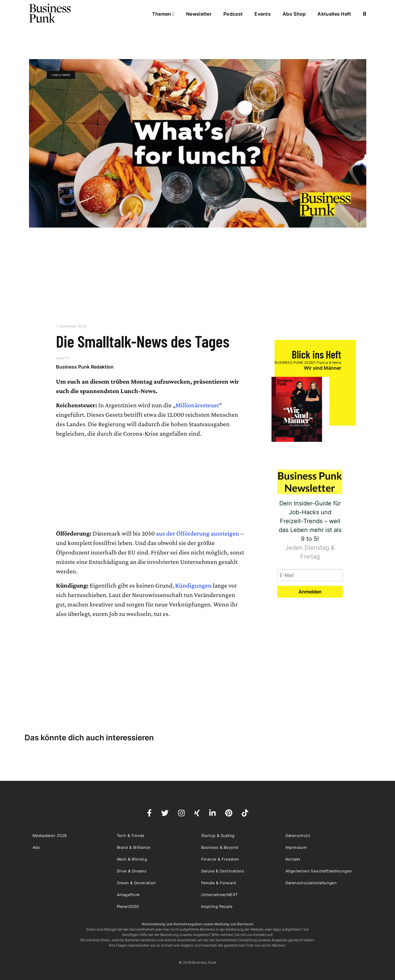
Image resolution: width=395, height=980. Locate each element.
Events (263, 14)
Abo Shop (294, 14)
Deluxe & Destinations (223, 871)
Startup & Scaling (218, 835)
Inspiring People (217, 906)
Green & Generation (136, 883)
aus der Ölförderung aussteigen (197, 533)
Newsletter (199, 14)
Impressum (296, 847)
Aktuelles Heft (334, 14)
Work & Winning (132, 859)
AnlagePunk (128, 895)
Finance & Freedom (220, 859)
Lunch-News (61, 75)
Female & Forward (219, 883)
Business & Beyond (220, 847)
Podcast (233, 14)
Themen (163, 14)
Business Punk (50, 13)
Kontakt (293, 859)
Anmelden (310, 592)
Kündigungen (193, 585)
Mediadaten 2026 (50, 835)
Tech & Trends (131, 835)
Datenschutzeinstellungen (311, 883)
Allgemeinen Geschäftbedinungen (319, 871)
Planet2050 (128, 906)
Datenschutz (298, 835)
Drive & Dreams (132, 871)
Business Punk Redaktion (85, 367)
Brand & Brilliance (134, 847)
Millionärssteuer (197, 405)
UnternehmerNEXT (220, 895)
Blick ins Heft (316, 354)
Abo (36, 847)
